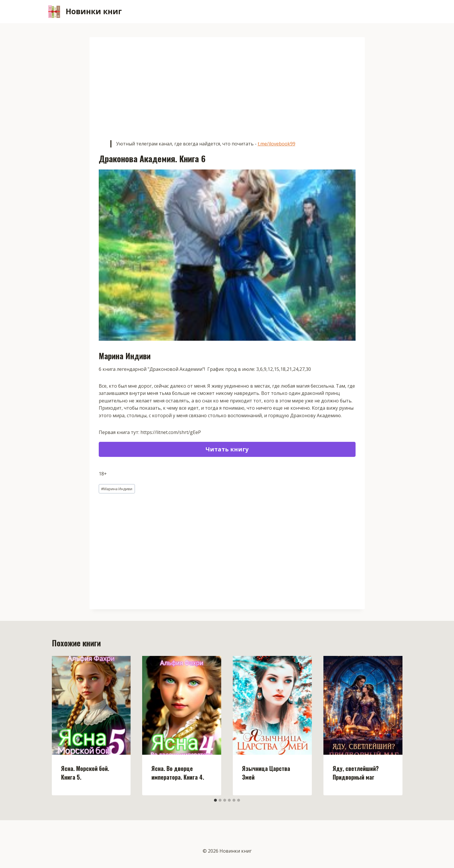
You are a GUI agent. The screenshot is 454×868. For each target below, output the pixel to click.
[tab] (215, 800)
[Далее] (392, 725)
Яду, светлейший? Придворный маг (356, 773)
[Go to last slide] (62, 725)
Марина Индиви (117, 489)
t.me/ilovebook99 (277, 144)
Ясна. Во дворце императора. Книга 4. (178, 773)
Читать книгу (227, 449)
